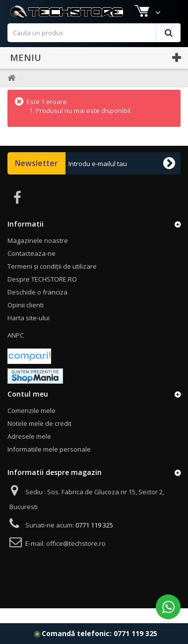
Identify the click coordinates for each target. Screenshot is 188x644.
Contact (117, 8)
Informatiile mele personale (49, 464)
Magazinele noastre (39, 8)
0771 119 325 (135, 633)
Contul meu (28, 409)
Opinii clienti (26, 320)
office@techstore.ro (76, 558)
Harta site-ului (29, 333)
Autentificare (160, 8)
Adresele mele (29, 451)
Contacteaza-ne (31, 268)
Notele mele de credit (39, 438)
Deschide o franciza (37, 307)
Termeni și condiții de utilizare (52, 281)
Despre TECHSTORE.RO (42, 294)
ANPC (16, 350)
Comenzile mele (31, 425)
